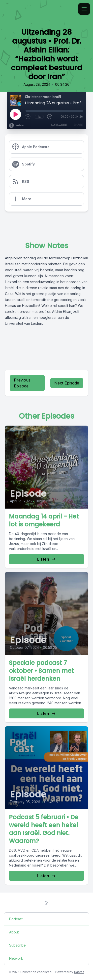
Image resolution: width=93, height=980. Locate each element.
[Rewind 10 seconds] (28, 117)
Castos (79, 972)
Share (78, 125)
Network (16, 958)
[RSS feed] (47, 903)
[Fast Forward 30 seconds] (50, 117)
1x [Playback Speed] (39, 117)
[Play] (15, 114)
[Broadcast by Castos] (16, 126)
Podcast (16, 919)
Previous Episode (22, 383)
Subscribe (59, 125)
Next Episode (67, 383)
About (14, 932)
